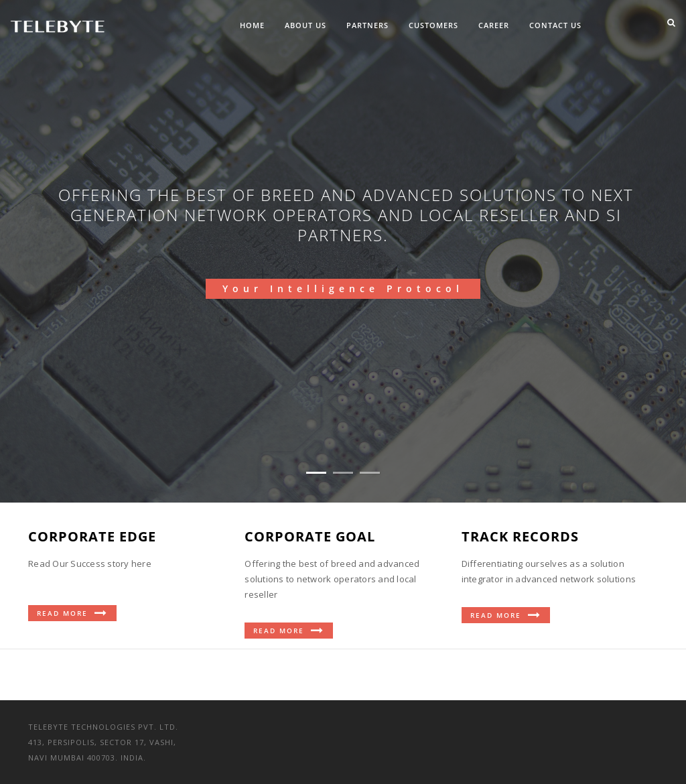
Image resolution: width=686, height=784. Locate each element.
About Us (305, 25)
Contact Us (555, 25)
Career (494, 25)
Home (252, 25)
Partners (367, 25)
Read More (72, 613)
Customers (433, 25)
